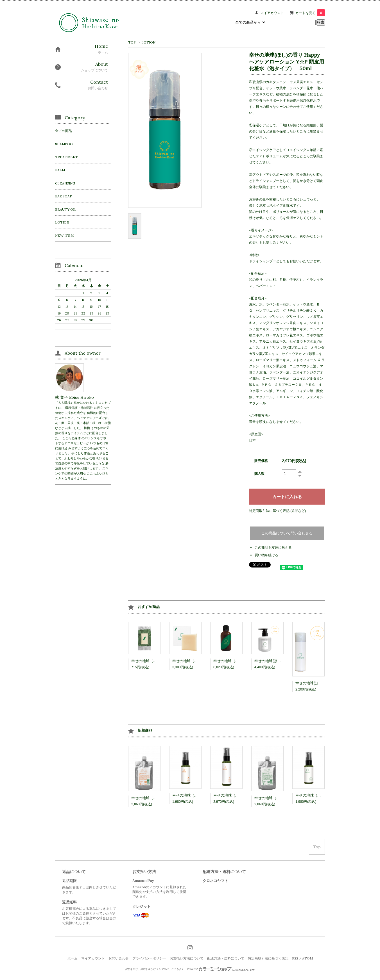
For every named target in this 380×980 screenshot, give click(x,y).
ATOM (307, 958)
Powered (221, 969)
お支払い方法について (187, 958)
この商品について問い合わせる (287, 533)
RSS (295, 958)
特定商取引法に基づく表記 (268, 958)
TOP (132, 42)
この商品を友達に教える (273, 547)
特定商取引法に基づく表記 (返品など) (278, 511)
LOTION (148, 42)
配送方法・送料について (226, 958)
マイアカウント (272, 13)
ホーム (73, 958)
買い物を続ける (266, 555)
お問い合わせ (119, 958)
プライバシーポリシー (149, 958)
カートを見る (310, 13)
